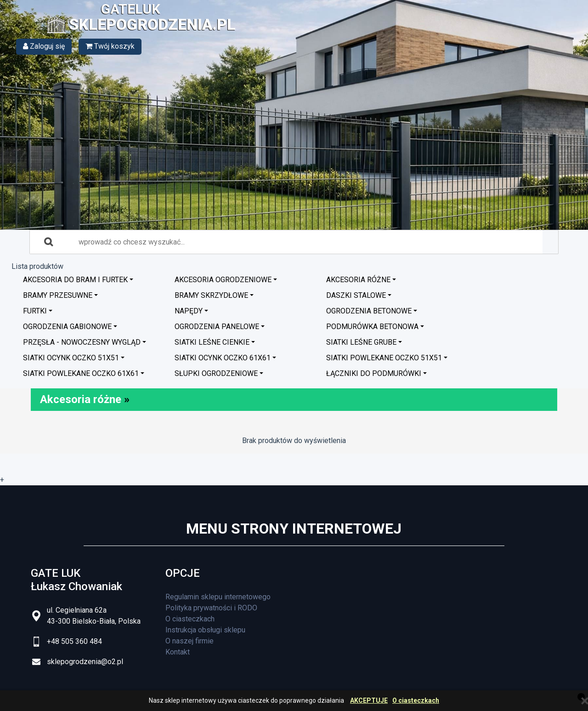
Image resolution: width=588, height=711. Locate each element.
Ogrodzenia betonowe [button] (369, 311)
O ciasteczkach (416, 701)
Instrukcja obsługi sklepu (205, 630)
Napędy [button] (189, 311)
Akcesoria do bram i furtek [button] (75, 280)
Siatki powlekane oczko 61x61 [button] (81, 373)
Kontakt (178, 652)
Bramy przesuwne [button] (58, 295)
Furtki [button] (35, 311)
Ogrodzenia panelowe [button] (217, 327)
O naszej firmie (189, 641)
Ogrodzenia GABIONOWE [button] (67, 327)
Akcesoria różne (81, 399)
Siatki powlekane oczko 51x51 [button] (384, 358)
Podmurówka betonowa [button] (372, 327)
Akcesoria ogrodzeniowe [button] (223, 280)
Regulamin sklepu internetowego (218, 597)
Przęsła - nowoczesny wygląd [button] (82, 342)
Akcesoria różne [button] (358, 280)
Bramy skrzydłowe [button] (211, 295)
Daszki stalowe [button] (356, 295)
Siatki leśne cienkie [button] (212, 342)
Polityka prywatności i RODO (211, 608)
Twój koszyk (110, 46)
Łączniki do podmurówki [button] (374, 373)
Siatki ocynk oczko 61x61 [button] (223, 358)
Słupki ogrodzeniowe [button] (216, 373)
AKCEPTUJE (369, 701)
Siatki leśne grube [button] (361, 342)
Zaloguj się (44, 46)
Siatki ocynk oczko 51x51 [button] (71, 358)
